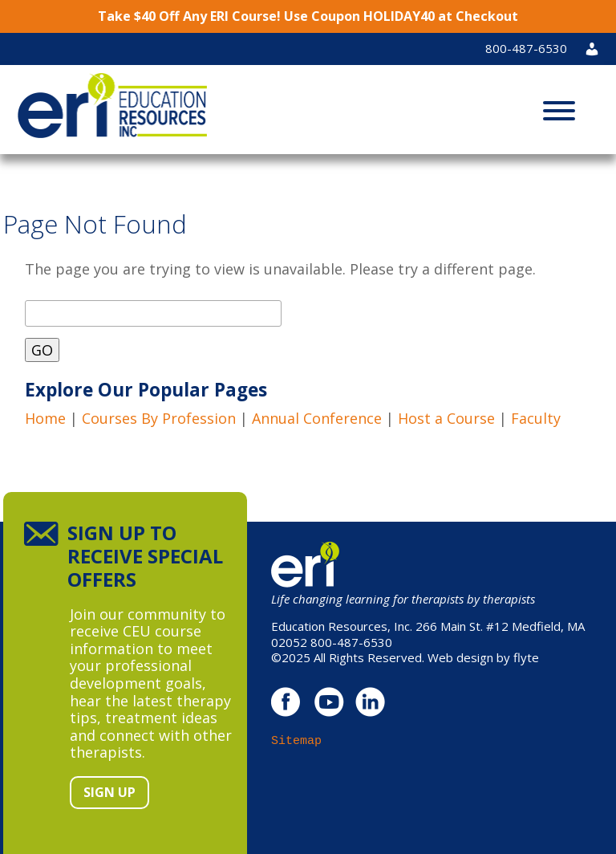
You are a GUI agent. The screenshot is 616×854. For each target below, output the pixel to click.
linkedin (370, 702)
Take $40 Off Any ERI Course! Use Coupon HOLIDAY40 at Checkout (308, 16)
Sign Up (109, 792)
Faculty (536, 418)
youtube (328, 702)
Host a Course (446, 418)
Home (45, 418)
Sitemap (296, 741)
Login (598, 48)
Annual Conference (317, 418)
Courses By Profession (159, 418)
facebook (287, 702)
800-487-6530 (526, 48)
